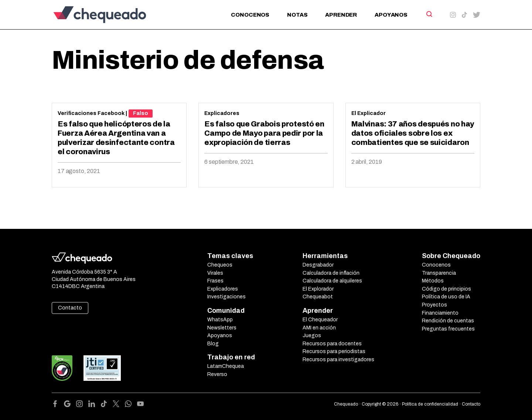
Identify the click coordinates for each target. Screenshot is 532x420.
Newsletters (222, 328)
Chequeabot (318, 297)
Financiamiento (440, 313)
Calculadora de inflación (331, 273)
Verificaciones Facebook (91, 113)
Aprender (341, 15)
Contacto (70, 308)
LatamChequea (226, 366)
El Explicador (369, 113)
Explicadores (222, 113)
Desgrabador (318, 265)
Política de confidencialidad (430, 404)
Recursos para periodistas (334, 351)
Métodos (433, 281)
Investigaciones (226, 297)
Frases (215, 281)
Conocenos (250, 15)
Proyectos (434, 305)
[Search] (429, 14)
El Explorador (318, 289)
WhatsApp (220, 320)
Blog (213, 344)
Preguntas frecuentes (448, 329)
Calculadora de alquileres (332, 281)
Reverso (217, 374)
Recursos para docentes (332, 344)
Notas (297, 15)
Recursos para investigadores (338, 360)
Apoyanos (391, 15)
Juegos (312, 336)
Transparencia (439, 273)
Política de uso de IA (446, 297)
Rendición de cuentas (448, 321)
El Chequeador (320, 320)
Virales (215, 273)
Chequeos (220, 265)
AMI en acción (319, 328)
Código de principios (446, 289)
